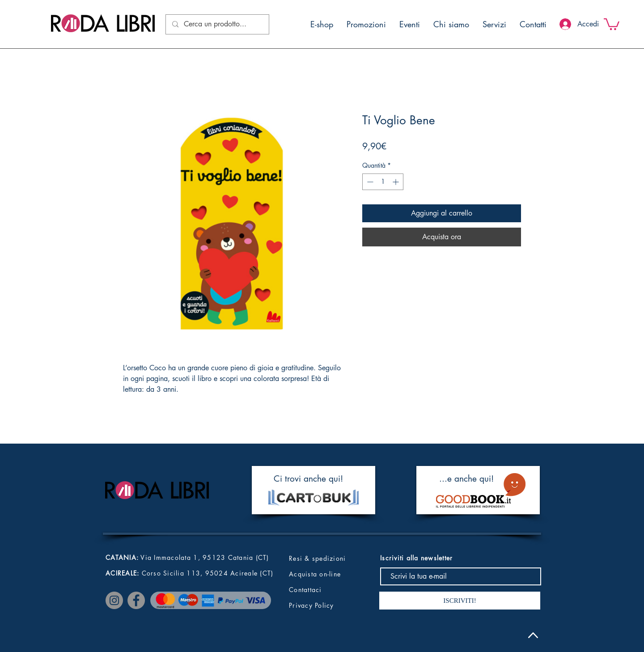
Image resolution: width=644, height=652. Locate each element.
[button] (612, 23)
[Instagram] (114, 600)
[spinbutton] (383, 182)
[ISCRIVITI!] (460, 601)
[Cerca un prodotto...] (217, 24)
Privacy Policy (311, 605)
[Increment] (396, 182)
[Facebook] (136, 600)
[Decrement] (369, 182)
